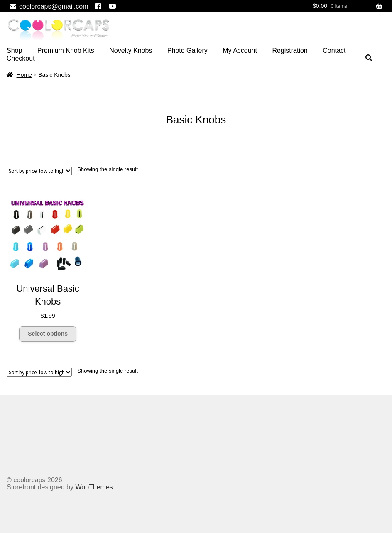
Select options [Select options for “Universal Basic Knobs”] (48, 334)
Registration (290, 50)
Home (24, 75)
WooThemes (94, 487)
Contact (334, 50)
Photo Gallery (187, 50)
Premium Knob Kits (66, 50)
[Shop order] (39, 171)
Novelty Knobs (131, 50)
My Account (240, 50)
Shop (14, 50)
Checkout (21, 58)
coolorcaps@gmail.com (48, 6)
